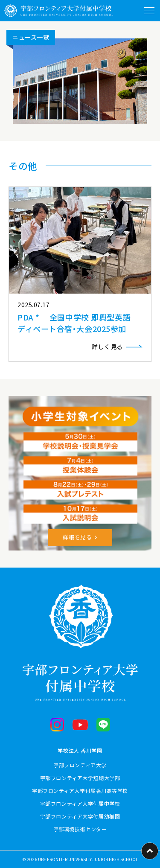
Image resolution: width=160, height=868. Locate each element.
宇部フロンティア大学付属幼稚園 (80, 816)
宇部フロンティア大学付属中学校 (80, 803)
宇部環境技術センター (80, 829)
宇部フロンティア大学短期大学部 (80, 778)
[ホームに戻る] (59, 11)
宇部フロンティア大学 (80, 765)
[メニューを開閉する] (149, 11)
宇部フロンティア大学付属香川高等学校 (80, 791)
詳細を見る (77, 537)
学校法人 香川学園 (80, 750)
